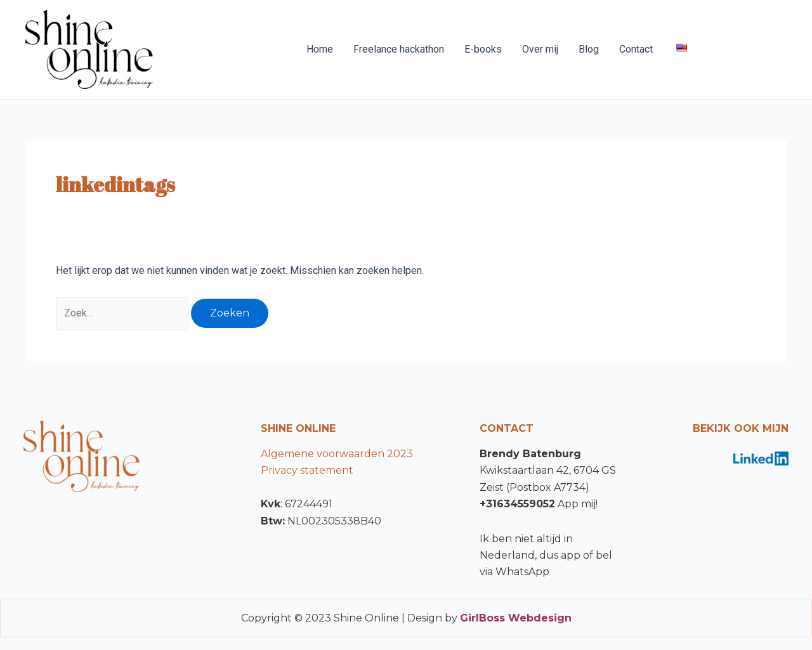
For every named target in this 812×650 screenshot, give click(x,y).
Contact (636, 49)
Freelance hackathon (399, 49)
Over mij (540, 49)
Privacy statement (307, 470)
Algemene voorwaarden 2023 (337, 454)
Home (320, 49)
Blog (589, 49)
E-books (483, 49)
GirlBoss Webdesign (516, 618)
